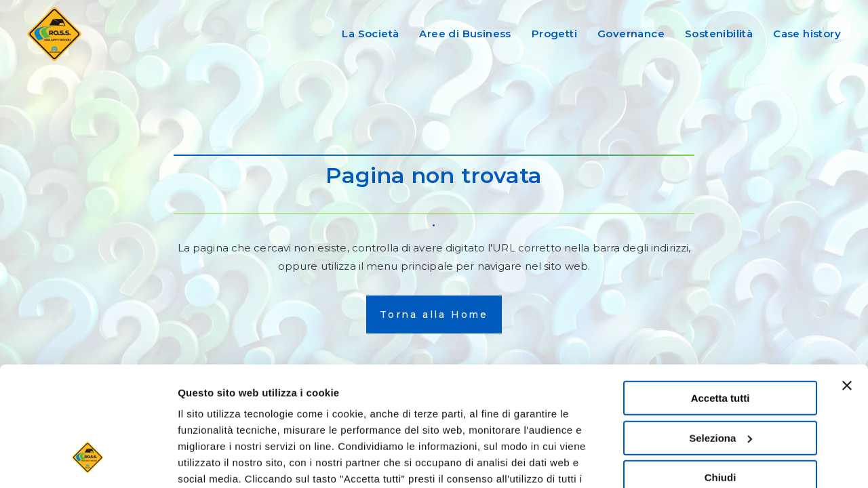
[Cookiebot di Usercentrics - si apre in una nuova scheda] (88, 462)
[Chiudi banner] (847, 283)
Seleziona (721, 336)
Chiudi (721, 375)
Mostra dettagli (214, 461)
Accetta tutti (721, 296)
